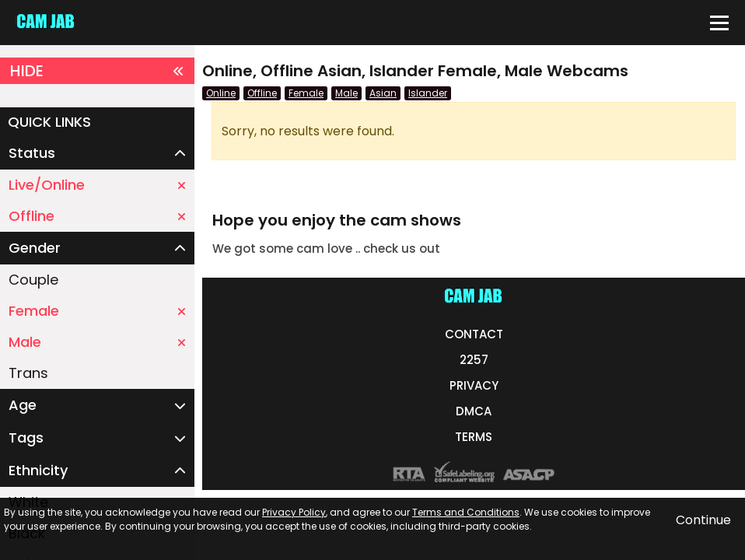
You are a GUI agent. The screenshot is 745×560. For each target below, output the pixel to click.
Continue (703, 520)
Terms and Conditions (466, 512)
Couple (33, 280)
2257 (474, 360)
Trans (28, 373)
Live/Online (97, 185)
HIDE (97, 71)
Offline (97, 216)
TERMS (474, 437)
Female (97, 311)
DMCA (474, 411)
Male (97, 342)
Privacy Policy (294, 512)
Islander (428, 93)
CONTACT (474, 334)
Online (221, 93)
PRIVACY (474, 385)
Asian (383, 93)
